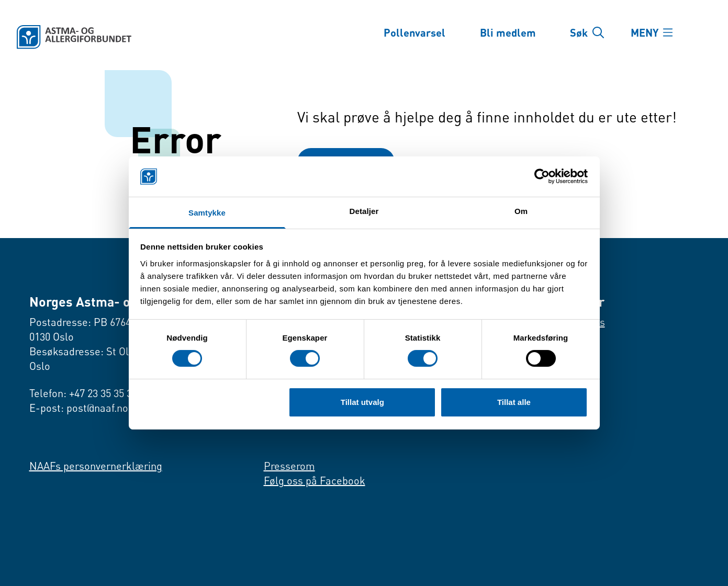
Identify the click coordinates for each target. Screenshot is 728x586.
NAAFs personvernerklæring (96, 466)
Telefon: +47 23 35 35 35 (83, 393)
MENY (645, 32)
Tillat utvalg (362, 402)
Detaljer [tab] (364, 211)
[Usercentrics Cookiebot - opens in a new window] (542, 176)
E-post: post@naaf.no (79, 408)
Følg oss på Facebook (315, 481)
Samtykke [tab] (207, 213)
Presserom (289, 466)
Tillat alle (514, 402)
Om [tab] (521, 211)
